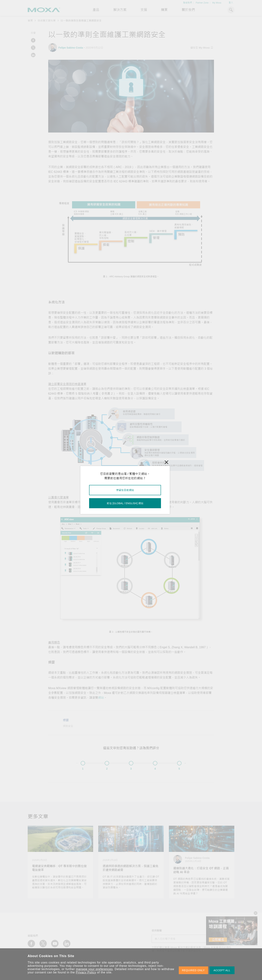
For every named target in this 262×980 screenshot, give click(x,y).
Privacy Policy (86, 972)
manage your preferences (94, 969)
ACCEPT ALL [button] (222, 970)
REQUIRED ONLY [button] (193, 970)
